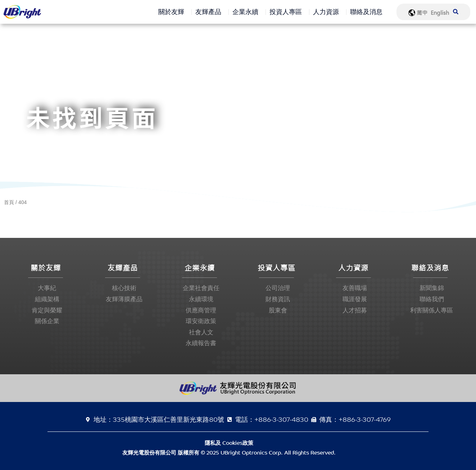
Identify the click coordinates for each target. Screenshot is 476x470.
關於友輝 (173, 12)
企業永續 (247, 12)
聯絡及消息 (368, 12)
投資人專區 (287, 12)
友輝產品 (210, 12)
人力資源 (328, 12)
